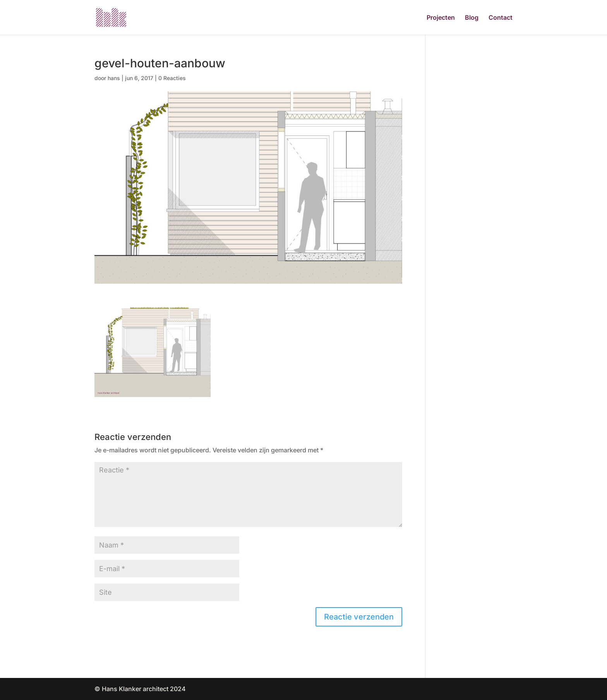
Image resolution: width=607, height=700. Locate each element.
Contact (501, 18)
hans (114, 78)
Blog (472, 18)
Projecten (441, 18)
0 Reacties (172, 78)
